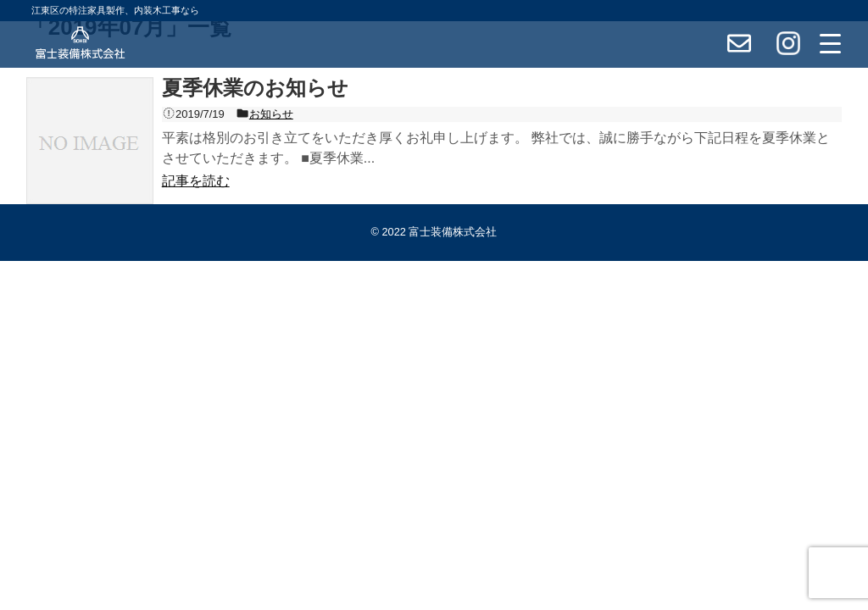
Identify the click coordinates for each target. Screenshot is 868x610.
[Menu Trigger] (831, 43)
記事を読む (196, 181)
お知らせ (271, 114)
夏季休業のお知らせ (255, 88)
